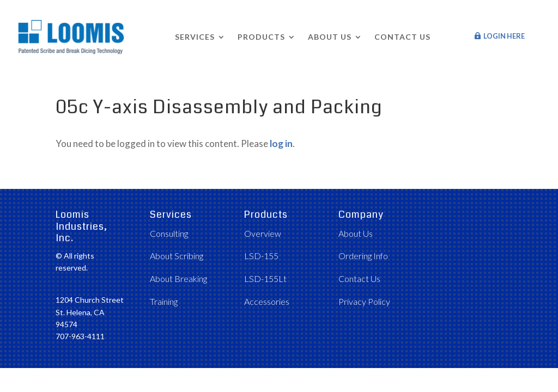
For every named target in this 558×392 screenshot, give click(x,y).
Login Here (504, 36)
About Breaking (178, 278)
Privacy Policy (364, 301)
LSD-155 (261, 256)
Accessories (267, 301)
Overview (263, 233)
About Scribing (177, 256)
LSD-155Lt (265, 278)
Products (261, 37)
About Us (330, 37)
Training (164, 301)
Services (195, 37)
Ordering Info (363, 256)
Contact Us (402, 37)
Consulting (169, 233)
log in (281, 143)
